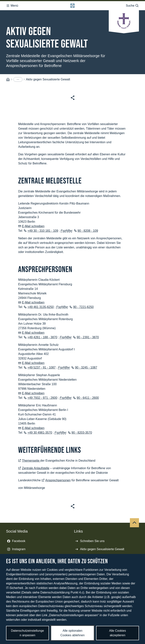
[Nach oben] (134, 520)
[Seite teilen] (73, 95)
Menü (12, 5)
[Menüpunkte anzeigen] (18, 77)
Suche (132, 5)
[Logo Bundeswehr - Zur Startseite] (72, 5)
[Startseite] (8, 77)
